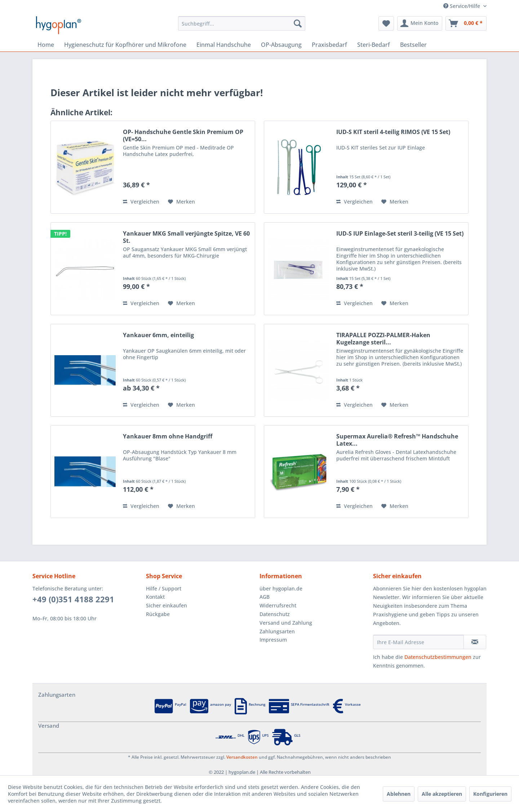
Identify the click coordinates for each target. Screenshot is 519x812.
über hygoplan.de (281, 588)
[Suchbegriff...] (242, 23)
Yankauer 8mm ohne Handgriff (168, 436)
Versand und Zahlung (286, 623)
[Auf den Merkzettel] (181, 202)
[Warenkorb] (466, 23)
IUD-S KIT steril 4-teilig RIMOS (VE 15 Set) (393, 132)
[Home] (46, 45)
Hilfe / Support (164, 588)
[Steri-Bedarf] (374, 45)
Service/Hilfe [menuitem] (462, 6)
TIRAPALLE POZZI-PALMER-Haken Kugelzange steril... (383, 339)
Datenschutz (275, 614)
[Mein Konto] (420, 23)
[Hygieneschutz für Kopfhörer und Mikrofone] (125, 45)
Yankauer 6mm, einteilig (158, 335)
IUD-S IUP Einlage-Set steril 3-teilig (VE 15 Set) (400, 234)
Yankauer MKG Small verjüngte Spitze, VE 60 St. (186, 237)
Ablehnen (399, 794)
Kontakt (155, 597)
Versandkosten (242, 757)
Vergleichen (141, 202)
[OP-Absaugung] (281, 45)
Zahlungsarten (277, 631)
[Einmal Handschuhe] (224, 45)
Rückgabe (158, 614)
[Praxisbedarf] (329, 45)
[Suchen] (298, 23)
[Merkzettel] (386, 23)
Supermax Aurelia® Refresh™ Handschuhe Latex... (397, 440)
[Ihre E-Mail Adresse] (418, 642)
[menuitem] (242, 23)
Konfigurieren (490, 794)
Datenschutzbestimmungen (438, 657)
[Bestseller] (413, 45)
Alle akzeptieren (442, 794)
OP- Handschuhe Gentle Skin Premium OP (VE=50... (183, 135)
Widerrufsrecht (278, 605)
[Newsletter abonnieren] (475, 642)
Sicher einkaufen (167, 605)
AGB (265, 597)
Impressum (273, 640)
